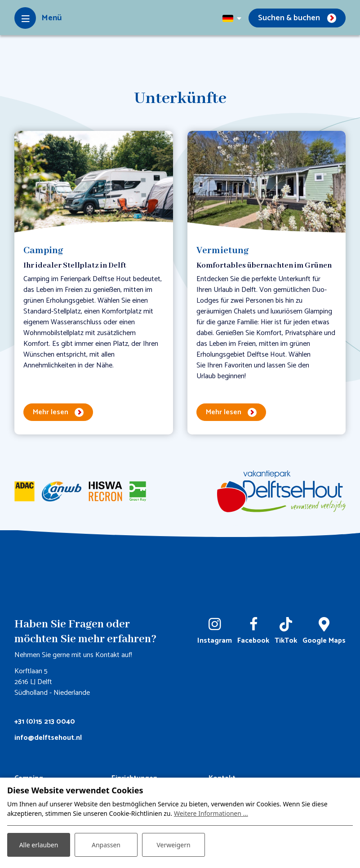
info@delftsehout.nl (48, 738)
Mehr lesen (51, 412)
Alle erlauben (39, 845)
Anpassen (106, 845)
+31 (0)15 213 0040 (45, 722)
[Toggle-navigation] (38, 18)
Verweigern (173, 845)
